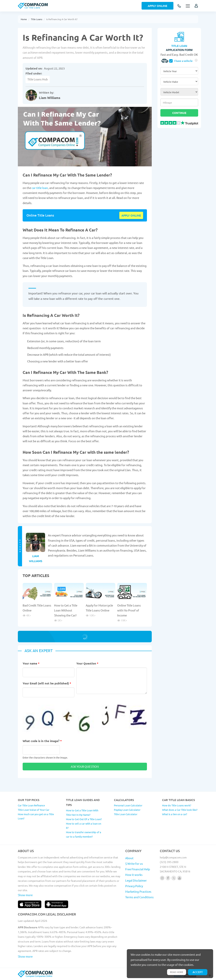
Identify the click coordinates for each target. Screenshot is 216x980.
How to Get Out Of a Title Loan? (84, 819)
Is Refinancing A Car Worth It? (62, 19)
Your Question (87, 663)
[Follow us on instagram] (162, 878)
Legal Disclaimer (136, 880)
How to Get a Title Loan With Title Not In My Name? (82, 812)
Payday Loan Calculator (127, 810)
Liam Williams (50, 98)
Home (24, 19)
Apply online (131, 215)
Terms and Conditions (139, 897)
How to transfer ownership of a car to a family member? (84, 834)
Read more (177, 972)
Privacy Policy (134, 886)
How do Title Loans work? (177, 805)
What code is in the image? (42, 741)
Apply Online (157, 6)
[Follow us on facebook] (168, 878)
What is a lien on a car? (175, 814)
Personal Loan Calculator (128, 805)
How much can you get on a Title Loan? (36, 816)
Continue (179, 113)
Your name (31, 663)
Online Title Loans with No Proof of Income (129, 610)
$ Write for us (134, 864)
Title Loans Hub (38, 79)
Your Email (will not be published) (47, 683)
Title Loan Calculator (126, 814)
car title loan (40, 188)
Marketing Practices (138, 891)
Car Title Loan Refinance (31, 805)
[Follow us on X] (174, 878)
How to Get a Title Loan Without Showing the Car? (66, 610)
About (129, 858)
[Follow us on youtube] (179, 878)
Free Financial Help (138, 869)
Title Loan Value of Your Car (34, 810)
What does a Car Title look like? (180, 810)
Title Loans (37, 19)
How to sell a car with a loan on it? (84, 826)
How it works (134, 875)
